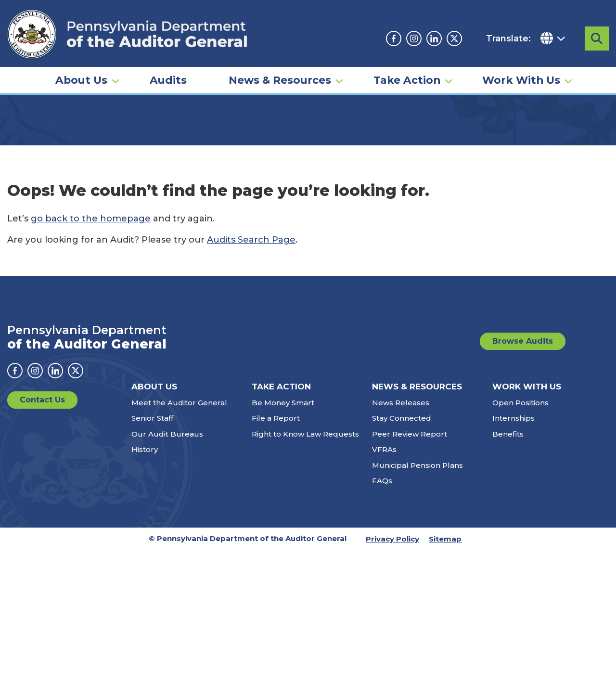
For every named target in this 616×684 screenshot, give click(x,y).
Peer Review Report (410, 518)
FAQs (382, 565)
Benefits (508, 518)
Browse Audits (523, 425)
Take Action (407, 80)
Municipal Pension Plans (417, 549)
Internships (513, 502)
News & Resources (280, 80)
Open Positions (520, 487)
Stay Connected (402, 502)
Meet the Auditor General (179, 487)
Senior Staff (152, 502)
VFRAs (384, 534)
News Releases (401, 487)
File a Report (276, 502)
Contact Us (42, 484)
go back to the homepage (91, 303)
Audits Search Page (251, 324)
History (145, 534)
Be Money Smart (283, 487)
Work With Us (521, 80)
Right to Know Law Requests (305, 518)
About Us (81, 80)
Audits (168, 80)
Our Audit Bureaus (167, 518)
